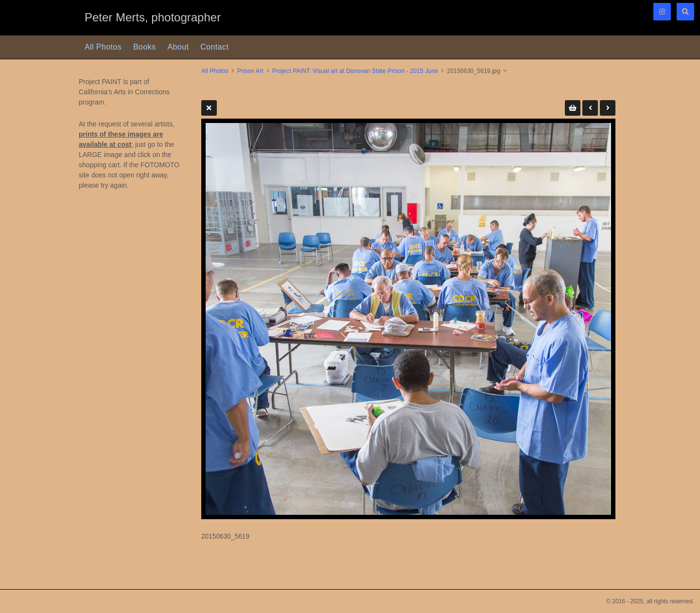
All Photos (103, 47)
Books (144, 47)
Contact (214, 47)
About (178, 47)
